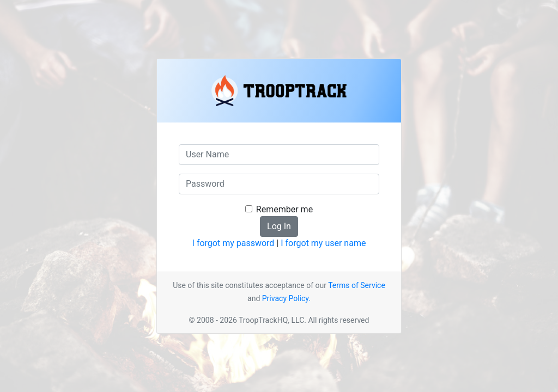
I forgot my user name (323, 243)
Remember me (284, 209)
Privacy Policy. (286, 298)
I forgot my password (233, 243)
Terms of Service (357, 285)
